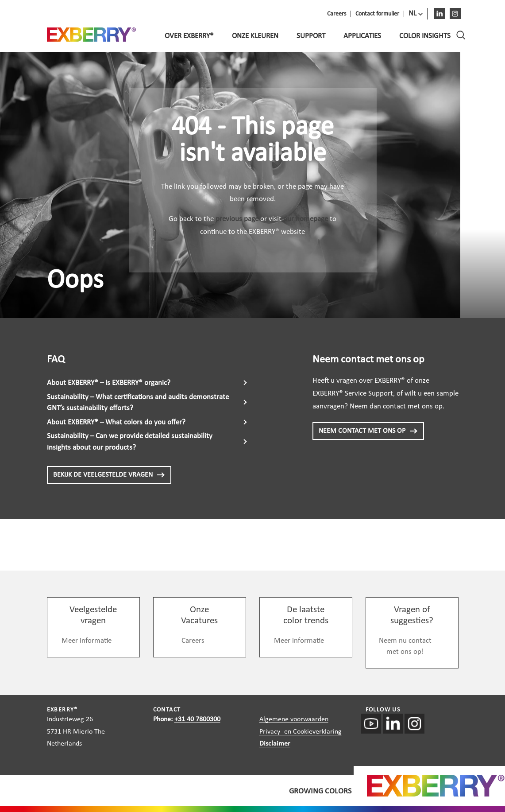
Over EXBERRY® (189, 36)
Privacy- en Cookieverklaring (301, 732)
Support (311, 36)
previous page (237, 219)
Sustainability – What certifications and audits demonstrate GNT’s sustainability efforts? (138, 403)
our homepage (306, 219)
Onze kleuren (255, 36)
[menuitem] (416, 14)
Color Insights (425, 36)
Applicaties (362, 36)
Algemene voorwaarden (294, 719)
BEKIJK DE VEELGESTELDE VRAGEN (109, 475)
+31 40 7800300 (197, 719)
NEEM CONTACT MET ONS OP (368, 431)
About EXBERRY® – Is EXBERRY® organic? (109, 383)
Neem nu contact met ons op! (405, 647)
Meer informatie (87, 641)
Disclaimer (275, 744)
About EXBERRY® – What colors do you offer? (116, 422)
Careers (193, 641)
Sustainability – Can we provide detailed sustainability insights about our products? (130, 442)
